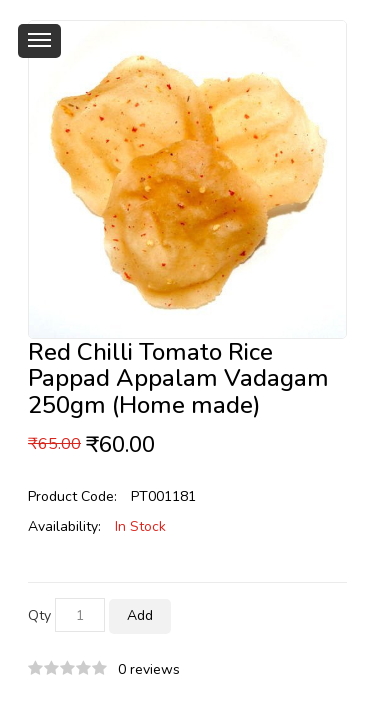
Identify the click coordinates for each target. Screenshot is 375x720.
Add (140, 615)
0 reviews (149, 669)
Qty (39, 615)
